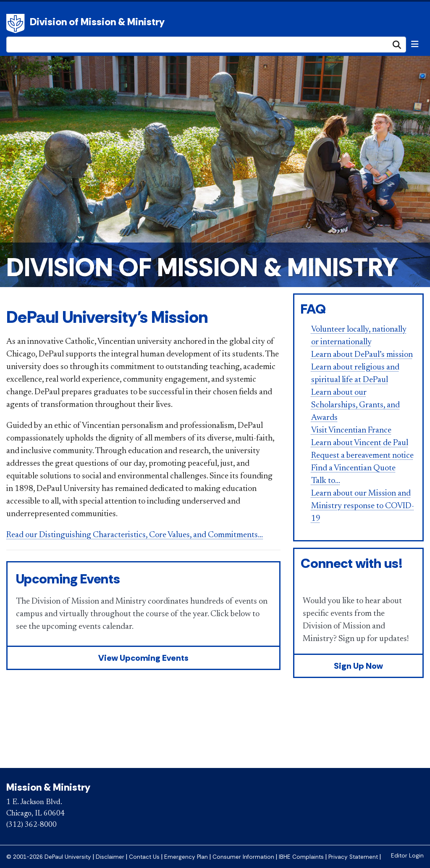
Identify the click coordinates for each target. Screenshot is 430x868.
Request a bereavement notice (362, 456)
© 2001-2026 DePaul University (49, 857)
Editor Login (407, 856)
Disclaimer (110, 857)
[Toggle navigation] (415, 44)
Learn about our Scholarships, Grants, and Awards (355, 405)
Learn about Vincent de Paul (360, 443)
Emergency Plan (186, 857)
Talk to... (326, 481)
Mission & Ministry (48, 787)
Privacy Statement (353, 857)
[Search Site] (206, 45)
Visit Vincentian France (351, 430)
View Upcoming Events (143, 658)
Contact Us (144, 857)
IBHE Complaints (301, 857)
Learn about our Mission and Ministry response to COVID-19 (363, 506)
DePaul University (17, 24)
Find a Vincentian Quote (353, 468)
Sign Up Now (358, 666)
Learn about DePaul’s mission (362, 355)
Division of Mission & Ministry (97, 22)
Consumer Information (243, 857)
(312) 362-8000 (31, 825)
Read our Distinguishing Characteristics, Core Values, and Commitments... (135, 535)
